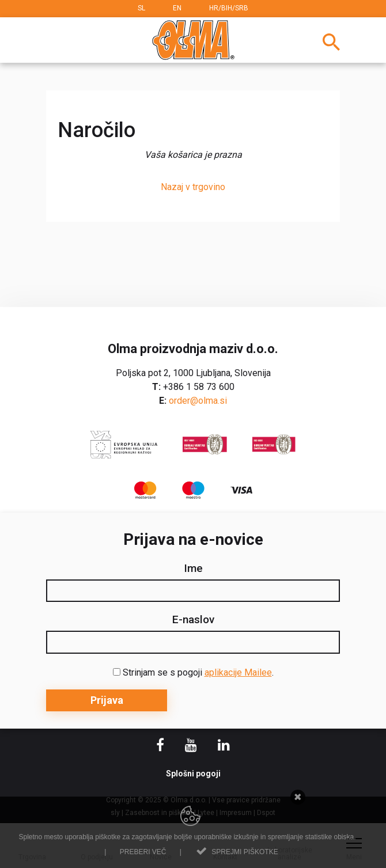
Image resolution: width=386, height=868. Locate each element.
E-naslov (193, 620)
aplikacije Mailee (238, 672)
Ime (193, 568)
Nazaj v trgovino (193, 187)
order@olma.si (198, 401)
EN (177, 8)
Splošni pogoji (193, 774)
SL (141, 8)
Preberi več (143, 852)
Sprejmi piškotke (245, 852)
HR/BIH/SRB (229, 8)
